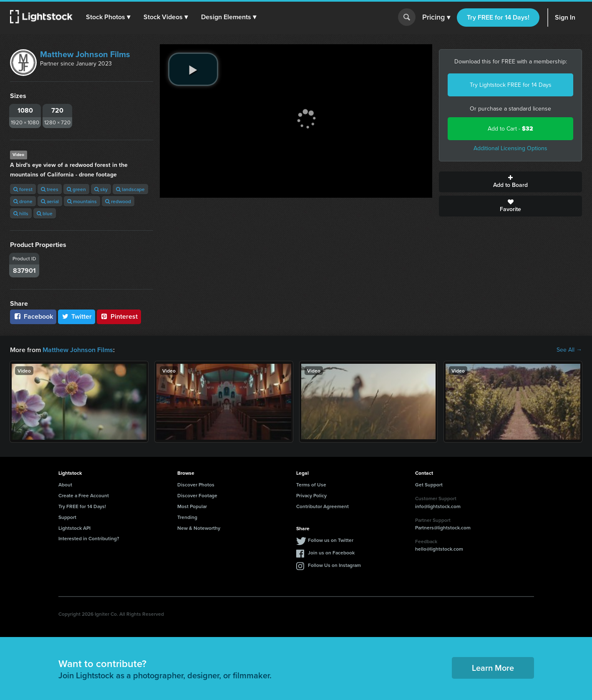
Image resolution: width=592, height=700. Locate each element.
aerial (50, 201)
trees (50, 189)
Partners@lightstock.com (443, 528)
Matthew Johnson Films (85, 54)
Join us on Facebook (331, 553)
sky (101, 189)
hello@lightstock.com (439, 549)
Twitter (77, 316)
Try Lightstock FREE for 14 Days (511, 85)
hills (21, 213)
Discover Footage (197, 495)
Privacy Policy (311, 495)
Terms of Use (311, 485)
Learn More (493, 668)
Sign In (565, 17)
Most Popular (192, 506)
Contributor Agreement (322, 506)
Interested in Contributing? (89, 538)
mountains (82, 201)
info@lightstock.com (438, 506)
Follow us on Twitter (331, 540)
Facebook (33, 316)
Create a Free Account (84, 495)
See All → (569, 350)
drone (23, 201)
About (65, 485)
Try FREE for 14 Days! (498, 17)
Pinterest (119, 316)
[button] (108, 17)
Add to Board (510, 182)
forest (23, 189)
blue (45, 213)
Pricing (436, 18)
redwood (118, 201)
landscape (130, 189)
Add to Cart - (510, 129)
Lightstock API (74, 528)
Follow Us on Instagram (334, 565)
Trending (187, 517)
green (76, 189)
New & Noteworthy (199, 528)
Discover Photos (196, 485)
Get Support (429, 485)
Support (67, 517)
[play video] (193, 69)
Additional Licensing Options (510, 148)
